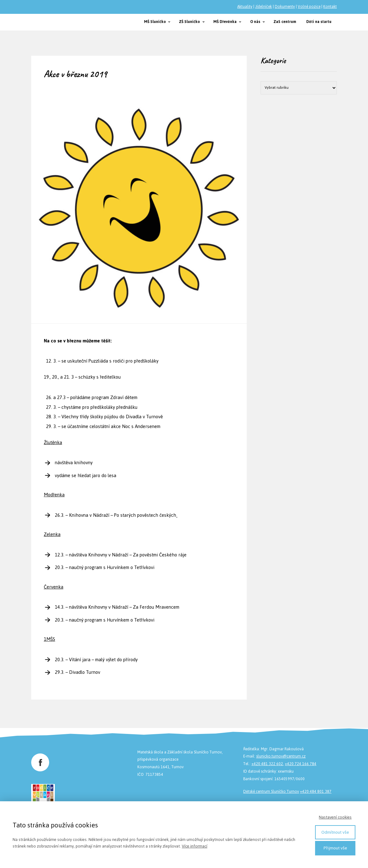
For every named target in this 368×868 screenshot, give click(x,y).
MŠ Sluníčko (155, 22)
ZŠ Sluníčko (189, 22)
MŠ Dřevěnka (225, 22)
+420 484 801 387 (316, 792)
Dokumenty (285, 7)
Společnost (49, 22)
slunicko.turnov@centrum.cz (281, 756)
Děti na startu (319, 22)
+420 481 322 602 (267, 764)
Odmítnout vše (335, 832)
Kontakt (330, 7)
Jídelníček (264, 7)
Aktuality (245, 7)
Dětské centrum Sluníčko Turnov (271, 792)
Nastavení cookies (335, 817)
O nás (255, 22)
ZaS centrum (285, 22)
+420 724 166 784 (301, 764)
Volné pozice (309, 7)
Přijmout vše (335, 848)
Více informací (195, 846)
